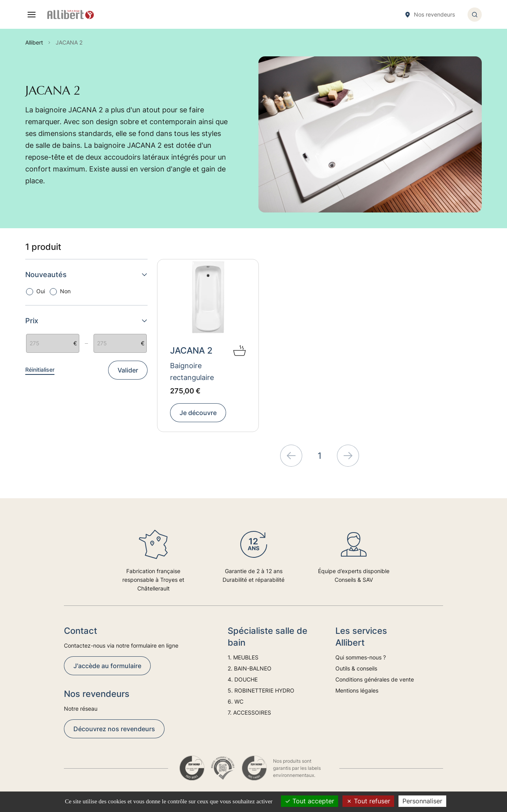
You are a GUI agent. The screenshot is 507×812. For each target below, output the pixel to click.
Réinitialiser (40, 370)
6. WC (236, 701)
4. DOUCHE (243, 679)
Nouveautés (86, 275)
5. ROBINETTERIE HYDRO (261, 690)
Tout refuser (368, 801)
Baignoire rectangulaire (192, 372)
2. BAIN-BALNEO (250, 668)
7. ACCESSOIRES (249, 712)
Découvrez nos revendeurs (114, 729)
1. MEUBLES (243, 657)
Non (65, 291)
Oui (41, 291)
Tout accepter (310, 801)
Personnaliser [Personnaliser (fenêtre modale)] (422, 801)
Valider (128, 370)
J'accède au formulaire (107, 666)
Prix (86, 321)
